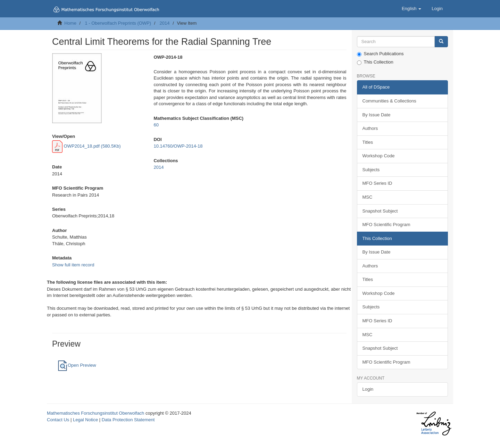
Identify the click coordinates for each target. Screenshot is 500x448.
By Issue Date (377, 115)
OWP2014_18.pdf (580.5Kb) (86, 146)
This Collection (375, 62)
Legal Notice (85, 420)
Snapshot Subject (380, 211)
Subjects (371, 170)
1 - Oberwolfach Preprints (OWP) (118, 23)
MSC (368, 197)
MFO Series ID (377, 183)
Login (368, 389)
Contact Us (58, 420)
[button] (411, 9)
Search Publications (380, 54)
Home (70, 23)
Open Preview (77, 365)
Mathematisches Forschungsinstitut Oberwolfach (95, 413)
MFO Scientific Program (386, 225)
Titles (368, 142)
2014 (165, 23)
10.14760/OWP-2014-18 (178, 146)
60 (156, 125)
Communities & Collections (389, 101)
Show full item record (73, 265)
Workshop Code (379, 156)
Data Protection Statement (128, 420)
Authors (370, 128)
